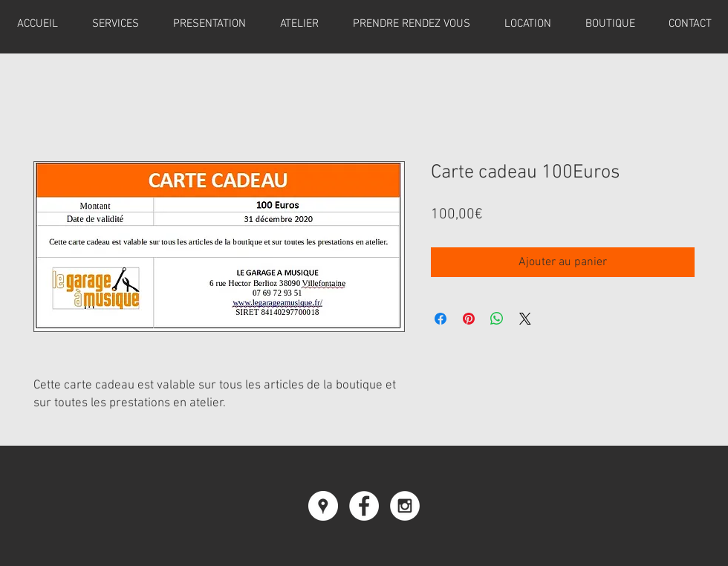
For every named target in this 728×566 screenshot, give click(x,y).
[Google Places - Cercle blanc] (323, 506)
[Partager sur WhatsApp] (497, 319)
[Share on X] (525, 319)
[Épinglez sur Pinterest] (469, 319)
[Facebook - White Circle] (364, 506)
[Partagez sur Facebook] (441, 319)
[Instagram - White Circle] (405, 506)
